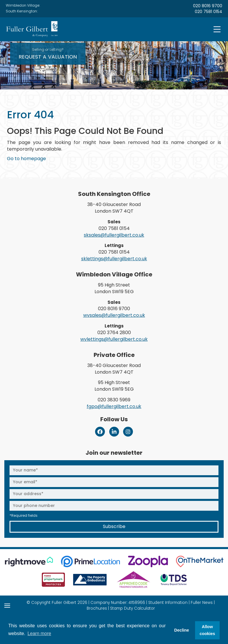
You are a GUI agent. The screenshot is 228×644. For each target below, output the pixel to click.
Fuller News (202, 603)
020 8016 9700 (208, 6)
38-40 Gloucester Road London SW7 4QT (114, 208)
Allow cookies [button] (207, 630)
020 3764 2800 (114, 333)
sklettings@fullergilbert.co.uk (114, 259)
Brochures (97, 608)
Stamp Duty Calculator (132, 608)
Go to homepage (26, 159)
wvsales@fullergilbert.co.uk (114, 315)
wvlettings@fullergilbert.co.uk (114, 339)
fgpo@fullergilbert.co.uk (114, 406)
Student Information (168, 603)
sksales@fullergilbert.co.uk (114, 235)
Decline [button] (182, 630)
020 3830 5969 (114, 400)
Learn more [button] (39, 633)
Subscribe (114, 526)
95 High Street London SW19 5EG (114, 288)
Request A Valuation (48, 54)
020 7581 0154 (208, 12)
